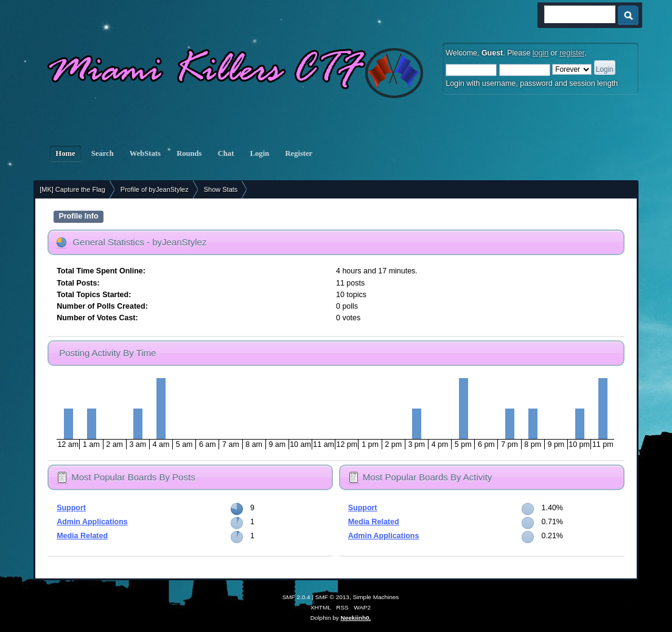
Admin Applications (92, 522)
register (572, 53)
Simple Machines (376, 597)
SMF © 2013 (332, 597)
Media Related (82, 536)
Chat (226, 153)
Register (299, 153)
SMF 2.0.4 (296, 597)
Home (65, 153)
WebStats (145, 153)
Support (71, 508)
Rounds (189, 153)
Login (260, 153)
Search (103, 153)
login (541, 53)
